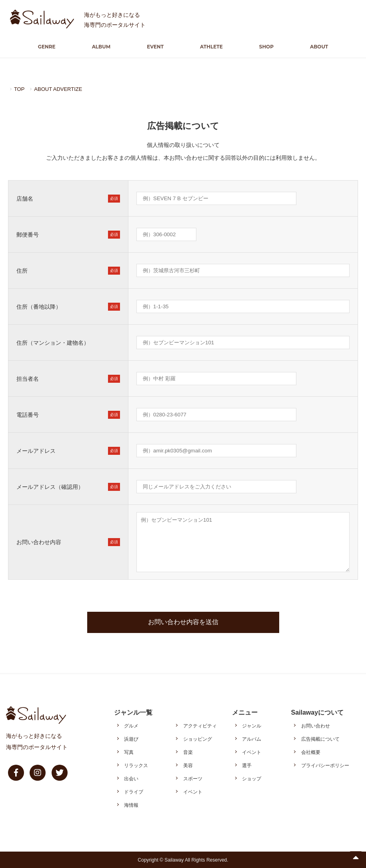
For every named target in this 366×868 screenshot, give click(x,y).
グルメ (131, 725)
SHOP (260, 47)
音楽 (188, 752)
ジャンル (252, 725)
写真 (129, 752)
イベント (193, 792)
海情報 (131, 805)
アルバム (252, 739)
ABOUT (308, 47)
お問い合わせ (316, 725)
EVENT (158, 47)
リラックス (136, 765)
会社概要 (311, 752)
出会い (131, 778)
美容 (188, 765)
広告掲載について (320, 739)
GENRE (58, 47)
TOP (20, 89)
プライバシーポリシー (325, 765)
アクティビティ (200, 725)
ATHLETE (209, 47)
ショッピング (198, 739)
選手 (247, 765)
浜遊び (131, 739)
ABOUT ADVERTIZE (61, 89)
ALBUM (108, 47)
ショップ (252, 778)
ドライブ (134, 792)
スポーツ (193, 778)
